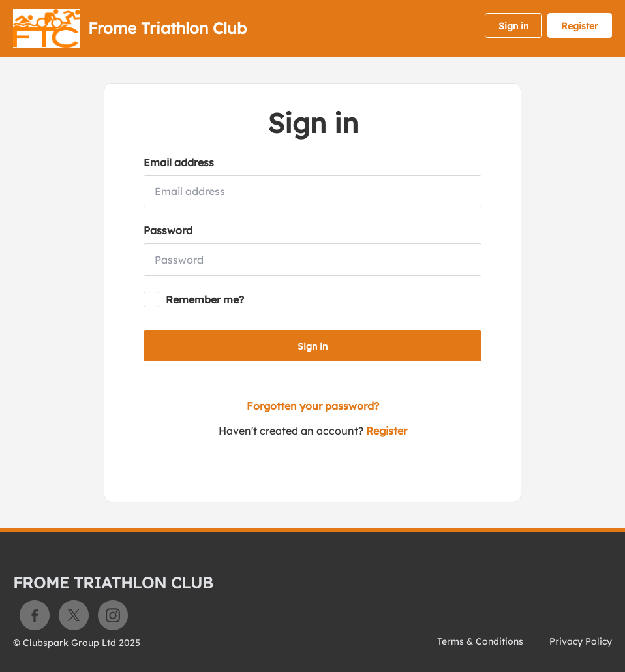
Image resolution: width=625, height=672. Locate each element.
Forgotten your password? (313, 406)
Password (168, 230)
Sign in (513, 26)
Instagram (113, 615)
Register (580, 26)
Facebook (35, 615)
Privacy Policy (581, 641)
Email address (179, 162)
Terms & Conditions (480, 641)
